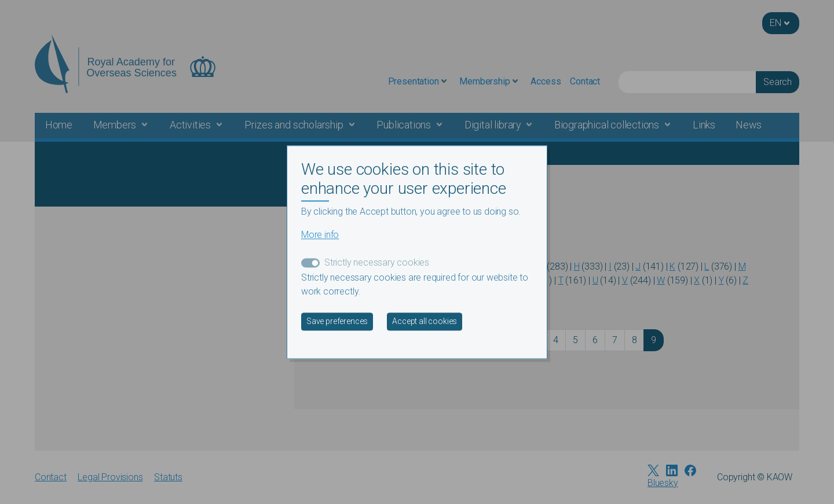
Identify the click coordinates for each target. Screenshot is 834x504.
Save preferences (337, 321)
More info (320, 235)
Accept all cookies (425, 321)
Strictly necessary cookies (377, 262)
